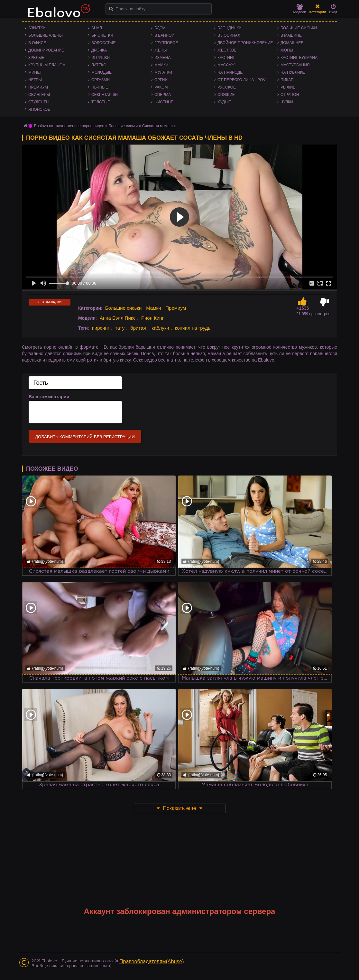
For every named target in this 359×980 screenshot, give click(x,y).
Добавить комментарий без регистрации (85, 437)
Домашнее (292, 43)
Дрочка (99, 50)
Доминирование (46, 50)
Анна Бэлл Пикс (118, 318)
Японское (39, 109)
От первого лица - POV (241, 80)
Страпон (290, 95)
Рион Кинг (152, 318)
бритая (138, 328)
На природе (230, 72)
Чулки (287, 102)
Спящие (226, 95)
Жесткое (227, 50)
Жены (161, 50)
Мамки (161, 65)
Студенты (39, 102)
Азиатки (37, 28)
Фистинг (164, 102)
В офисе (37, 43)
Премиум (38, 87)
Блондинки (230, 28)
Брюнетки (102, 35)
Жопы (287, 50)
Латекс (99, 65)
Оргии (161, 80)
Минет (35, 72)
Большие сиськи (299, 28)
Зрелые (36, 58)
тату (120, 328)
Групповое (166, 43)
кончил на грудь (192, 328)
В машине (291, 35)
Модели (300, 9)
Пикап (287, 80)
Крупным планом (47, 65)
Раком (161, 87)
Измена (163, 58)
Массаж (226, 65)
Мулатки (163, 72)
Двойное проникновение (245, 43)
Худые (224, 102)
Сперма (163, 95)
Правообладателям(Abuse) (152, 961)
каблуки (160, 328)
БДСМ (160, 28)
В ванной (164, 35)
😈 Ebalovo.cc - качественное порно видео (66, 126)
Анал (97, 28)
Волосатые (103, 43)
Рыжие (288, 87)
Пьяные (100, 87)
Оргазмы (101, 80)
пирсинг (101, 328)
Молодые (101, 72)
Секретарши (105, 95)
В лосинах (229, 35)
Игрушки (101, 58)
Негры (35, 80)
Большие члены (46, 35)
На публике (293, 72)
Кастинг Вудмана (299, 58)
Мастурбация (295, 65)
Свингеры (39, 95)
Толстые (101, 102)
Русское (227, 87)
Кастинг (226, 58)
